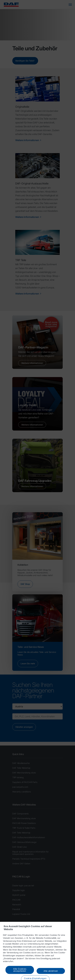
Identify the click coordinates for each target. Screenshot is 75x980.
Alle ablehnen (51, 975)
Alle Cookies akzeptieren (20, 974)
